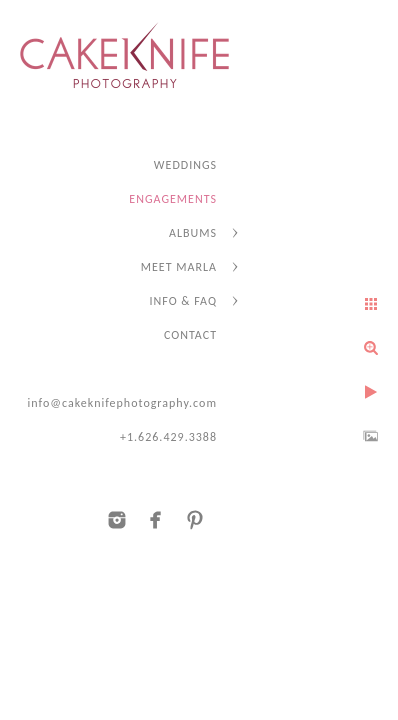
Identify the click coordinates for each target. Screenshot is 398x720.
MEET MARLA (179, 267)
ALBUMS (193, 233)
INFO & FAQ (183, 301)
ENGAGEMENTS (173, 199)
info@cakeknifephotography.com (122, 403)
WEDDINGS (185, 165)
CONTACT (190, 335)
